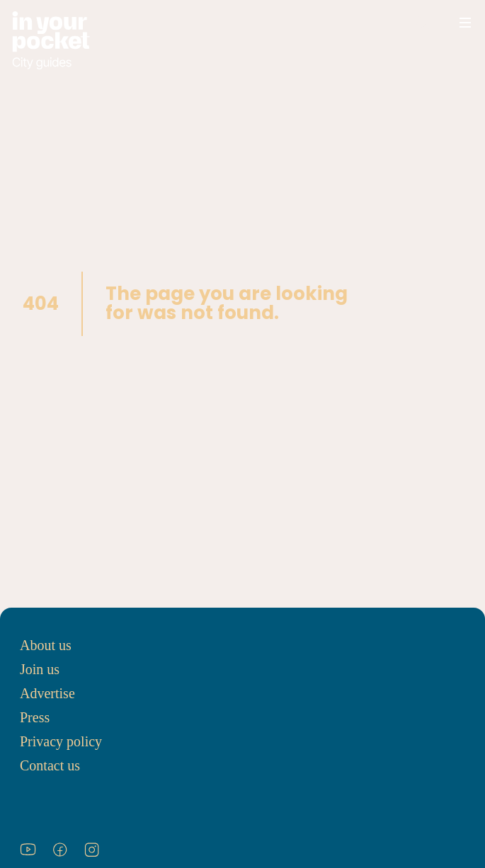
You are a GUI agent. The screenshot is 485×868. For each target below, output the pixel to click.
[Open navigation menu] (465, 23)
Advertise (47, 693)
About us (46, 645)
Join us (40, 669)
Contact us (50, 765)
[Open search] (423, 23)
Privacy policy (61, 741)
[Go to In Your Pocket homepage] (51, 41)
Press (35, 717)
